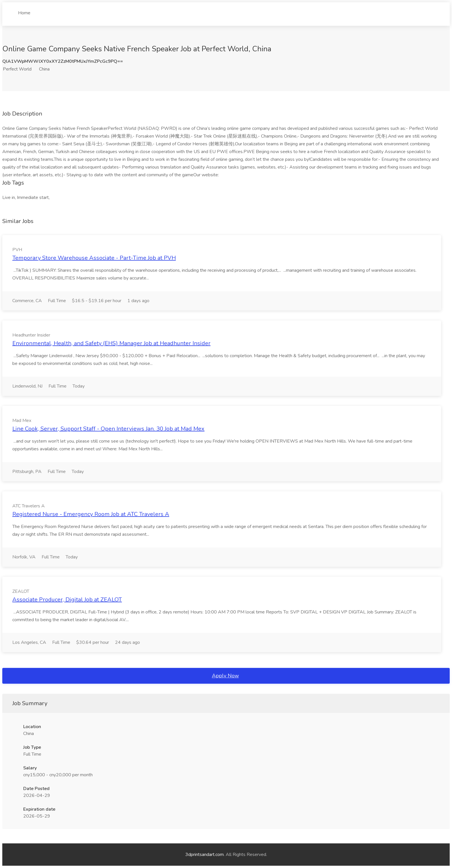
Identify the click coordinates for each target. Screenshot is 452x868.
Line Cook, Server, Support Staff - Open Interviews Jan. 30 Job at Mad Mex (108, 429)
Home (24, 11)
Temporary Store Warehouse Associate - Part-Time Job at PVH (94, 258)
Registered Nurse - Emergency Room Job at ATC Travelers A (91, 514)
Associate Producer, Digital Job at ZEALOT (67, 600)
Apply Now (225, 676)
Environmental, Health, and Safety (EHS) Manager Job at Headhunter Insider (111, 343)
